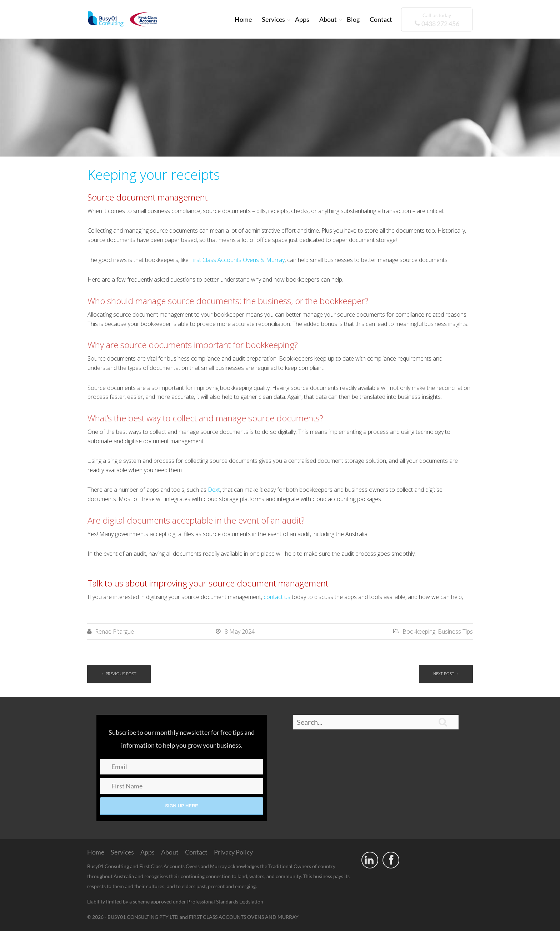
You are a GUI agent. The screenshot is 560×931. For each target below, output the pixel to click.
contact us (277, 597)
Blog (353, 19)
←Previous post (119, 674)
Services (273, 19)
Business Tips (455, 632)
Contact (381, 19)
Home (243, 19)
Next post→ (446, 674)
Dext (214, 490)
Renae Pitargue (114, 632)
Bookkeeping (419, 632)
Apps (302, 19)
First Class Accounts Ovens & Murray (237, 260)
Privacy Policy (233, 852)
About (328, 19)
